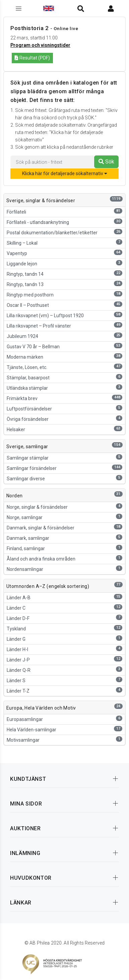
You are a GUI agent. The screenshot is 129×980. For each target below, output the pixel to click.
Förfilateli (64, 211)
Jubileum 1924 (64, 336)
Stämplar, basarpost (64, 377)
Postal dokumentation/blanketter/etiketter (64, 232)
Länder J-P (64, 659)
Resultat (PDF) (32, 58)
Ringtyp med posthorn (64, 294)
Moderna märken (64, 356)
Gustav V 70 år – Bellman (64, 346)
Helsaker (64, 429)
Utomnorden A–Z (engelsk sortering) (48, 586)
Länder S (64, 680)
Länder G (64, 639)
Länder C (64, 607)
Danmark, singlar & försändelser (64, 527)
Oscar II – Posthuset (64, 305)
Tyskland (64, 628)
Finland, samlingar (64, 548)
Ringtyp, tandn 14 (64, 274)
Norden (15, 496)
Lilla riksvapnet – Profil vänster (64, 325)
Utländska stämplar (64, 388)
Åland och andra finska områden (64, 558)
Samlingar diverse (64, 478)
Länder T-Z (64, 690)
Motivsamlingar (64, 740)
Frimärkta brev (64, 398)
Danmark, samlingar (64, 538)
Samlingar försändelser (64, 468)
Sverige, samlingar (27, 447)
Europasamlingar (64, 719)
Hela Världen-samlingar (64, 729)
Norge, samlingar (64, 517)
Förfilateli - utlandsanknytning (64, 222)
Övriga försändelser (64, 419)
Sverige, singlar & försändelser (41, 201)
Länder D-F (64, 618)
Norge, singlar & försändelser (64, 507)
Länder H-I (64, 649)
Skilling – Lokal (64, 242)
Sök (106, 162)
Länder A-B (64, 597)
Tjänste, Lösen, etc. (64, 367)
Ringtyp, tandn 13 (64, 284)
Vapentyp (64, 253)
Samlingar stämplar (64, 457)
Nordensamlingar (64, 569)
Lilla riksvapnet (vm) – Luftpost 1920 (64, 315)
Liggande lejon (64, 263)
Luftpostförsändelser (64, 408)
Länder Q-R (64, 670)
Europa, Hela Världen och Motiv (41, 708)
